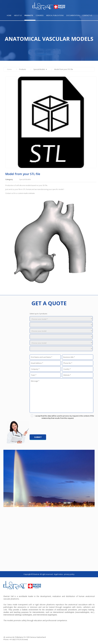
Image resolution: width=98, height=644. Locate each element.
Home (9, 15)
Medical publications (55, 15)
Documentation (73, 15)
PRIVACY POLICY (69, 574)
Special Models (39, 69)
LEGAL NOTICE (58, 574)
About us (18, 15)
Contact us (87, 15)
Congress (40, 15)
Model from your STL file (64, 69)
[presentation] (49, 427)
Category (9, 179)
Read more (79, 418)
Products (29, 15)
